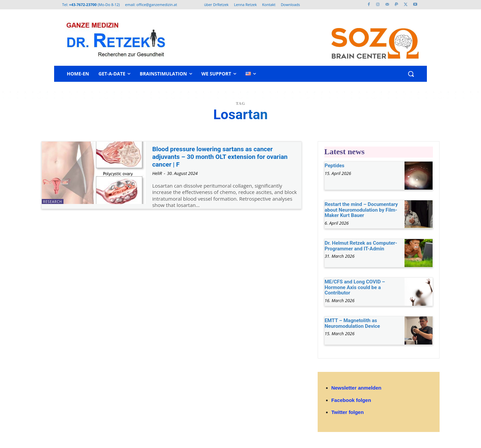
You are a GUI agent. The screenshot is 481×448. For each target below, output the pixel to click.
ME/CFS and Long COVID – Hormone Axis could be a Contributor (355, 287)
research (53, 202)
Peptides (335, 166)
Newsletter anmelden (356, 388)
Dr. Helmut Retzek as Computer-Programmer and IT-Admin (361, 246)
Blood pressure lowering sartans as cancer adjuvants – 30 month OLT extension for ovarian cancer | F (219, 157)
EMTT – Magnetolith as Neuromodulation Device (352, 323)
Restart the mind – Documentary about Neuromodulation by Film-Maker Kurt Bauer (361, 210)
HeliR (157, 173)
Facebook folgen (351, 400)
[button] (411, 74)
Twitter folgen (348, 412)
